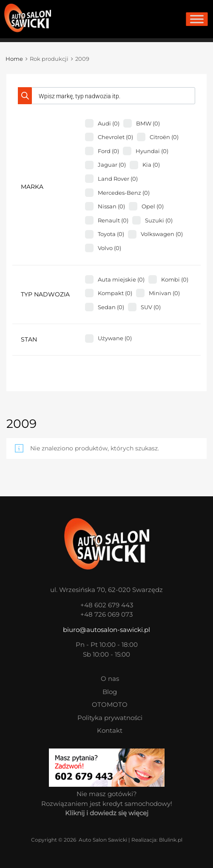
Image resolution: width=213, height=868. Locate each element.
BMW (148, 123)
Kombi (175, 279)
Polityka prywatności (110, 718)
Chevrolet (115, 137)
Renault (113, 220)
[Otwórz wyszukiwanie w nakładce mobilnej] (106, 96)
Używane (115, 338)
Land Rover (118, 179)
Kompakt (115, 293)
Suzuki (159, 220)
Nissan (111, 206)
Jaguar (112, 165)
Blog (110, 692)
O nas (110, 679)
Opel (153, 206)
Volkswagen (162, 234)
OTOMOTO (110, 704)
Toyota (111, 234)
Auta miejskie (121, 279)
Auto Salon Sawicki (103, 840)
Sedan (111, 307)
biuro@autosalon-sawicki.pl (106, 630)
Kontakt (110, 730)
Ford (108, 151)
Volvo (109, 248)
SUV (151, 307)
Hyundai (152, 151)
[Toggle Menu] (197, 19)
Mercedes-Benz (124, 193)
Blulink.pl (171, 840)
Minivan (164, 293)
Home (14, 59)
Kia (151, 165)
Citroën (164, 137)
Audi (109, 123)
